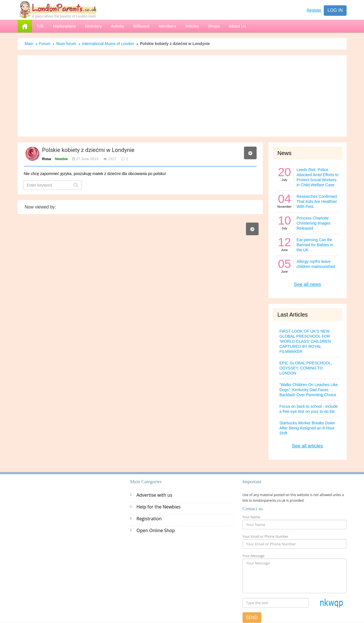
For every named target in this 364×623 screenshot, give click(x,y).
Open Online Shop (156, 530)
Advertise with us (154, 495)
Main (29, 44)
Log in (335, 10)
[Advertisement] (182, 96)
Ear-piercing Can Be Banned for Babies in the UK (315, 245)
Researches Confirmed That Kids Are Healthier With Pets (317, 201)
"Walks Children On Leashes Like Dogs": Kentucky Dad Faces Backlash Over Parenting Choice (309, 390)
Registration (149, 519)
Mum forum (66, 44)
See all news (308, 284)
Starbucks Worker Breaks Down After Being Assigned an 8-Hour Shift (307, 428)
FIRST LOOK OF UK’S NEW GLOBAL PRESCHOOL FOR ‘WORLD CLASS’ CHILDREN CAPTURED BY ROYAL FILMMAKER (305, 341)
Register (314, 10)
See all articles (307, 446)
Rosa (47, 159)
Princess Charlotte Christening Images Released (314, 223)
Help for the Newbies (159, 507)
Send (252, 617)
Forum (45, 44)
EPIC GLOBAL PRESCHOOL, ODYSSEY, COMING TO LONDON (306, 368)
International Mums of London (108, 44)
